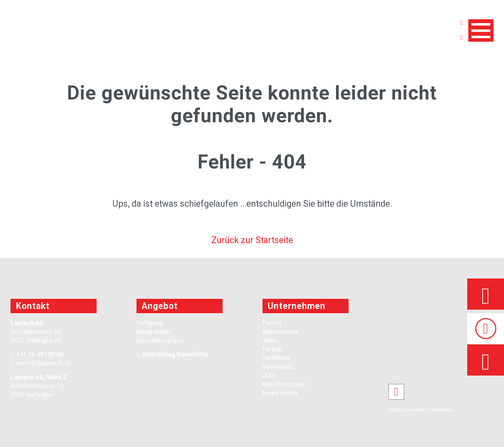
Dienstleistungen (160, 340)
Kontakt (33, 306)
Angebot (160, 306)
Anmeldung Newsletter (175, 354)
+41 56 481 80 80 (37, 354)
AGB (393, 410)
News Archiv (280, 393)
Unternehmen (297, 306)
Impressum (413, 410)
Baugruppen (153, 332)
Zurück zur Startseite (252, 240)
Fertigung (150, 323)
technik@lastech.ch (41, 363)
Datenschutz (441, 410)
